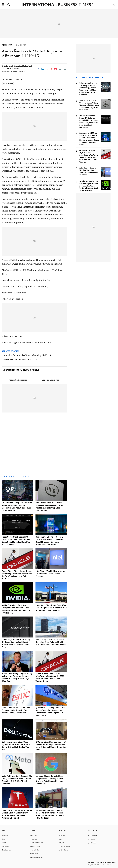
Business (5, 835)
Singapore (62, 843)
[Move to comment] (65, 69)
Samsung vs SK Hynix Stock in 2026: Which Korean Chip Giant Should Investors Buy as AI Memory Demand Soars (89, 139)
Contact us (34, 839)
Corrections (34, 854)
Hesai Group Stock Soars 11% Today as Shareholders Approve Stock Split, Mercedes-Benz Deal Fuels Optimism (89, 121)
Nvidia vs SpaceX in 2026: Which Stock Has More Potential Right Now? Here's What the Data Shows (51, 642)
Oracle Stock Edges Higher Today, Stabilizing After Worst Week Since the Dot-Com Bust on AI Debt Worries (89, 156)
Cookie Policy (35, 850)
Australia (62, 835)
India (61, 839)
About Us (33, 835)
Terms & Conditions (37, 843)
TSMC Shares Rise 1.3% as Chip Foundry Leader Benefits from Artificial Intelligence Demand (16, 710)
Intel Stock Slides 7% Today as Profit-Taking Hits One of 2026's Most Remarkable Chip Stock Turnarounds (89, 105)
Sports (4, 843)
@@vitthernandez (12, 68)
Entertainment (6, 850)
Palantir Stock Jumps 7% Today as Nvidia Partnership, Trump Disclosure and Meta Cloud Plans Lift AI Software (88, 89)
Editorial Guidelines (50, 380)
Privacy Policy (35, 846)
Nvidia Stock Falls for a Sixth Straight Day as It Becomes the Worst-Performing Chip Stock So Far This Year (89, 186)
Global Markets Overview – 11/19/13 (20, 360)
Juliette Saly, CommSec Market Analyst (19, 66)
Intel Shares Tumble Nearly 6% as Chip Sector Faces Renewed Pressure (50, 574)
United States (63, 850)
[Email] (60, 69)
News (4, 839)
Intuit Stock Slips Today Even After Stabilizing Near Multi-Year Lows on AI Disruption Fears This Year (51, 608)
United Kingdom (64, 846)
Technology (6, 846)
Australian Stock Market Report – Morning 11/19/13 (27, 355)
